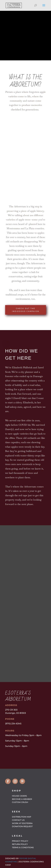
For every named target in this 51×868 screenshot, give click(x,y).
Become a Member (22, 799)
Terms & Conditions (23, 847)
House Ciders (19, 796)
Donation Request (22, 826)
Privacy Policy (20, 841)
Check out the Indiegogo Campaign (26, 310)
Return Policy (20, 844)
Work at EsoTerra (22, 823)
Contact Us (18, 820)
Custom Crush (20, 802)
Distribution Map (22, 817)
